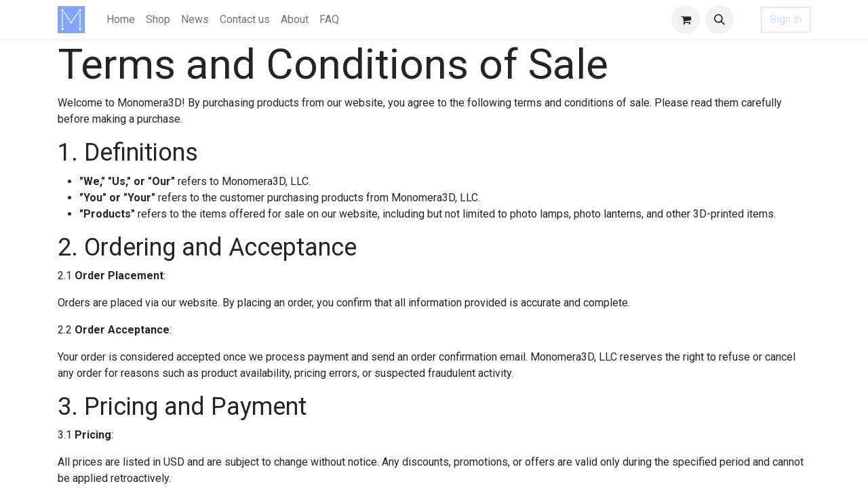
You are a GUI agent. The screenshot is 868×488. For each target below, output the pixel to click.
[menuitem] (121, 20)
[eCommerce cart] (686, 20)
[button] (719, 20)
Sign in (786, 19)
